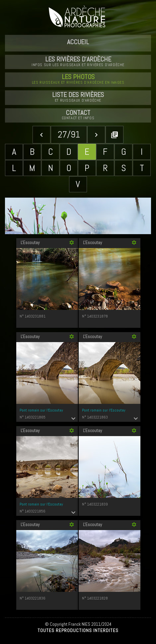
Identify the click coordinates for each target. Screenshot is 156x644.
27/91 (69, 134)
